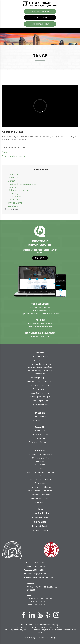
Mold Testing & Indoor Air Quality (40, 381)
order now (40, 258)
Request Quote (41, 11)
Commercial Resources (40, 494)
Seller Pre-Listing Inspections (40, 360)
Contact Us (40, 522)
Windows (13, 206)
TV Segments (15, 203)
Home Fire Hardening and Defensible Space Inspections (40, 365)
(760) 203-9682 (35, 566)
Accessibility (51, 627)
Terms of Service (69, 630)
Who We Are (40, 430)
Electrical (13, 177)
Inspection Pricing (40, 513)
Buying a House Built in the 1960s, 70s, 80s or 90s (40, 313)
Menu (3, 31)
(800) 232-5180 (40, 17)
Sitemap (60, 627)
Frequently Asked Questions (40, 307)
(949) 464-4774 (37, 573)
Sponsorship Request (40, 498)
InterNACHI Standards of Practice (40, 326)
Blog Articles (40, 483)
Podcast (40, 468)
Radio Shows (15, 196)
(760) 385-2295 (41, 577)
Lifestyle (12, 187)
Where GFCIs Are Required (40, 310)
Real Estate (14, 199)
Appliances (14, 174)
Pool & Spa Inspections (40, 385)
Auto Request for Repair (40, 397)
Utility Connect (40, 416)
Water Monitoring (40, 420)
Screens (6, 152)
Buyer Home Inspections (40, 356)
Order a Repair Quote (40, 400)
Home (40, 509)
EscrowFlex (40, 502)
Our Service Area (40, 438)
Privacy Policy (39, 627)
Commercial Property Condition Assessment (40, 372)
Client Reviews (40, 517)
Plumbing (13, 193)
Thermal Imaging (40, 389)
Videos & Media (40, 465)
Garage (12, 181)
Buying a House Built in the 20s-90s (40, 474)
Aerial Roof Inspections (40, 393)
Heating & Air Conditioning (22, 184)
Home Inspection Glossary (40, 487)
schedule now (40, 24)
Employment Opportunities (40, 442)
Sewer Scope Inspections (40, 377)
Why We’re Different (40, 434)
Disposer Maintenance (14, 156)
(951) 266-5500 (35, 570)
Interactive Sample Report (40, 337)
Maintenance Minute (19, 190)
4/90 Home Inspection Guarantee (40, 323)
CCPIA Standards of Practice (40, 491)
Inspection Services (40, 404)
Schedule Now (40, 530)
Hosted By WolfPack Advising (40, 637)
